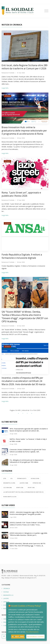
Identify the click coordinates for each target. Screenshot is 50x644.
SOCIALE (6, 592)
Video (5, 619)
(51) (11, 478)
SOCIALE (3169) (35, 478)
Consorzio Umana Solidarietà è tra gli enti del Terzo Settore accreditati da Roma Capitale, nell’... (28, 451)
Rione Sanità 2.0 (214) (10, 497)
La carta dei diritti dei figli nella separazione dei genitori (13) (23, 492)
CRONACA (7, 34)
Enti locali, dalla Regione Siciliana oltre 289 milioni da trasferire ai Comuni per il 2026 (25, 67)
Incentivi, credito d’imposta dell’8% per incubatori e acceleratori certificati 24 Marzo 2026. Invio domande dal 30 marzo (23, 381)
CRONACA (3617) (22, 478)
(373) (5, 478)
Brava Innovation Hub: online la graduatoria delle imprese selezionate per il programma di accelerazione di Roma (24, 131)
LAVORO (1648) (24, 483)
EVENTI (6, 605)
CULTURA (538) (8, 488)
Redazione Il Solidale (8, 73)
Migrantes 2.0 (8, 595)
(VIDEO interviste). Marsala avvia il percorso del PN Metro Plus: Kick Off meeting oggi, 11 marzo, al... (27, 545)
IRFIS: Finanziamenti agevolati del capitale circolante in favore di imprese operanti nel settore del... (29, 430)
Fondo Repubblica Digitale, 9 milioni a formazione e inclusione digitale (22, 256)
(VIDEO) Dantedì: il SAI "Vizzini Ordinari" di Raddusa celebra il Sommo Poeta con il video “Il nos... (27, 524)
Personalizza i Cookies (35, 637)
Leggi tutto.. (5, 88)
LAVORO (6, 598)
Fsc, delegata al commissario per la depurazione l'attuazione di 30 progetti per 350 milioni (27, 461)
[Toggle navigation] (46, 11)
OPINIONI (6, 602)
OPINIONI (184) (37, 483)
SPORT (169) (31, 488)
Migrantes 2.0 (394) (9, 483)
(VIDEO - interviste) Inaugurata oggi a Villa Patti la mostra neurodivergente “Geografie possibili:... (27, 513)
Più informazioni (32, 632)
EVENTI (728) (20, 488)
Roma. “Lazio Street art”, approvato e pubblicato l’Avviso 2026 (21, 194)
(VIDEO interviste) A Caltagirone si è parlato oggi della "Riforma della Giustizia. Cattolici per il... (28, 534)
